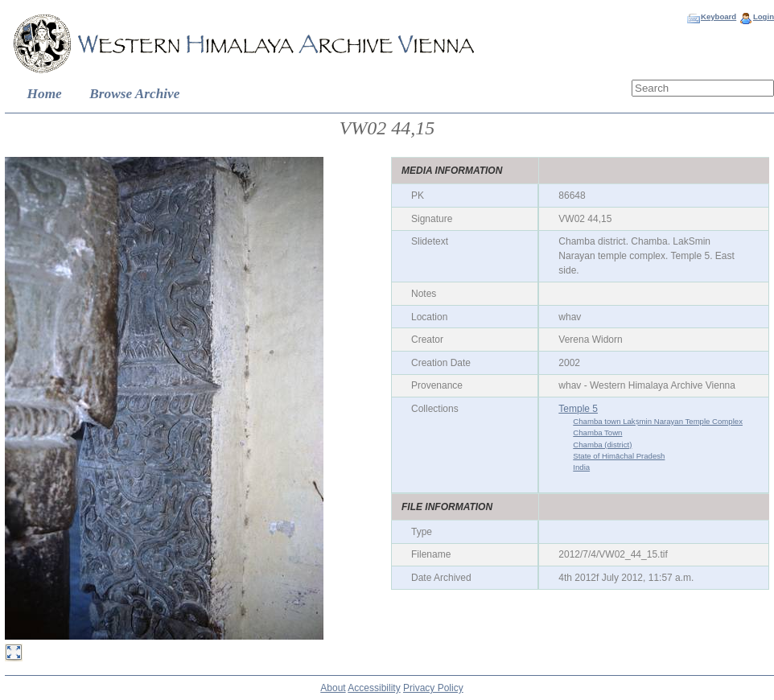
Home (45, 94)
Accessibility (374, 688)
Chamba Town (597, 432)
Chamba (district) (602, 445)
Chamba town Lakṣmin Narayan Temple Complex (658, 421)
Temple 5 (578, 409)
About (333, 688)
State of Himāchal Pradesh (619, 456)
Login (764, 16)
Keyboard (718, 16)
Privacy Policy (433, 688)
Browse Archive (134, 94)
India (581, 467)
